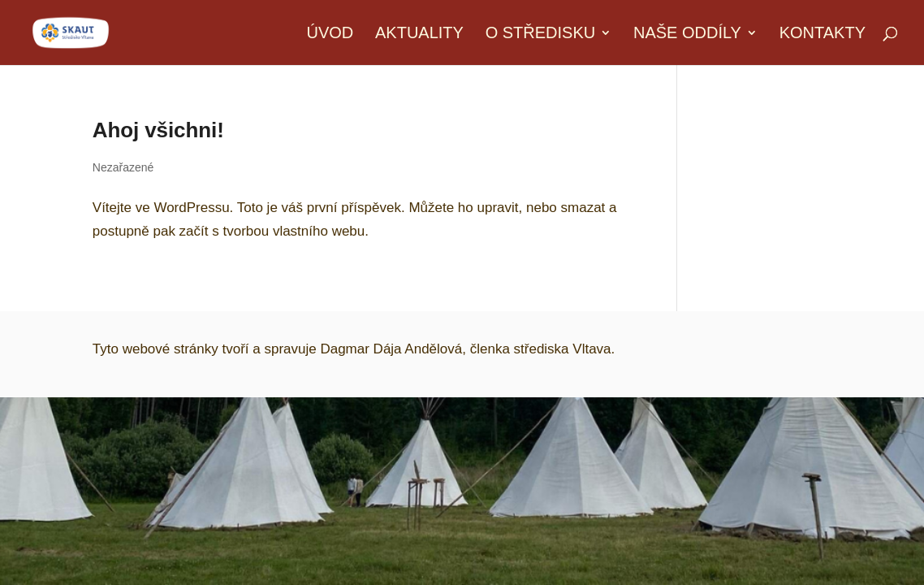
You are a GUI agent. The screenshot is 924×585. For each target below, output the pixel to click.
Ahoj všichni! (158, 130)
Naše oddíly (687, 34)
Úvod (330, 34)
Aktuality (419, 34)
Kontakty (823, 34)
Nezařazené (123, 167)
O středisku (541, 34)
